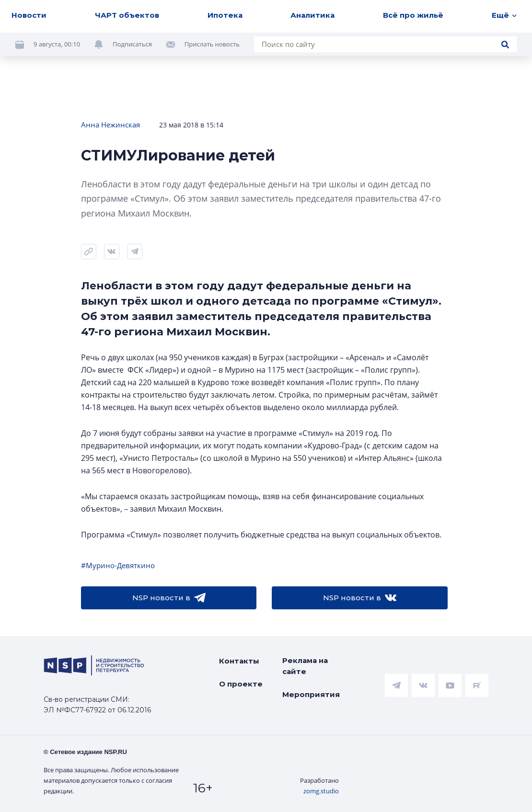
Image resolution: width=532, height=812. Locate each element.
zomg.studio (321, 791)
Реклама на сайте (305, 666)
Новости (29, 15)
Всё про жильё (413, 15)
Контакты (239, 661)
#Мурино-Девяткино (118, 565)
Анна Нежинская (110, 125)
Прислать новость (212, 44)
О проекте (241, 684)
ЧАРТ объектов (127, 15)
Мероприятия (311, 694)
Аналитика (312, 15)
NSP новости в (169, 598)
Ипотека (225, 15)
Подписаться (132, 44)
